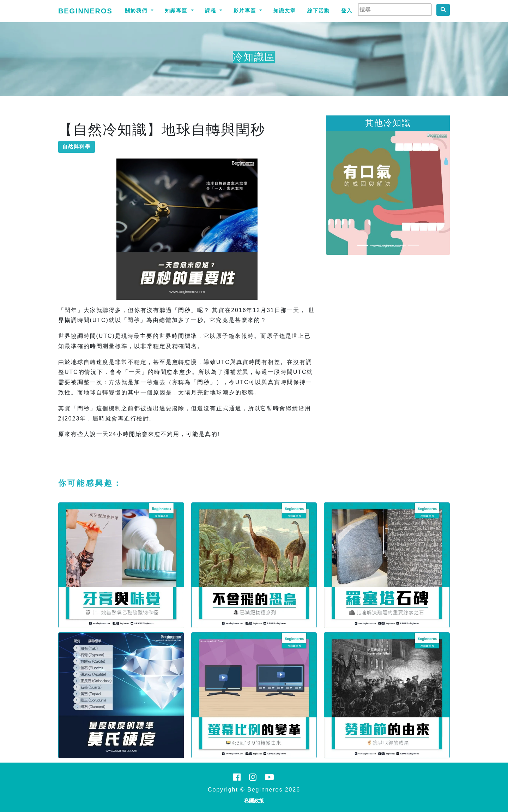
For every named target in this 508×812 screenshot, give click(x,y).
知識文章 (285, 11)
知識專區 (177, 11)
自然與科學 (77, 147)
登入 (347, 11)
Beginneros (85, 11)
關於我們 (137, 11)
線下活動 (319, 11)
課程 (212, 11)
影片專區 (246, 11)
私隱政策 (254, 801)
